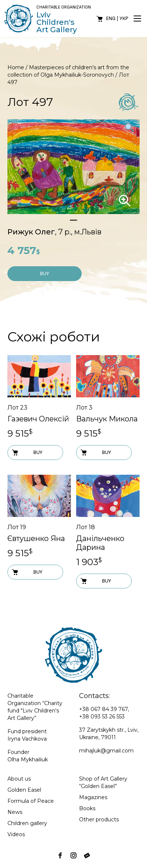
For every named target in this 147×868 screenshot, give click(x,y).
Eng (111, 18)
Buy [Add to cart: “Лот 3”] (95, 453)
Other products (99, 819)
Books (87, 808)
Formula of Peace (31, 801)
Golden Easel (24, 790)
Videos (16, 834)
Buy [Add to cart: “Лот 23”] (27, 453)
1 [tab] (73, 223)
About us (19, 779)
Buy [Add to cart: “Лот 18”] (95, 581)
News (15, 812)
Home (16, 67)
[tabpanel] (73, 167)
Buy (45, 273)
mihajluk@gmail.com (106, 751)
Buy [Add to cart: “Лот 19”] (27, 572)
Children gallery (27, 823)
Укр (124, 18)
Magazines (93, 797)
